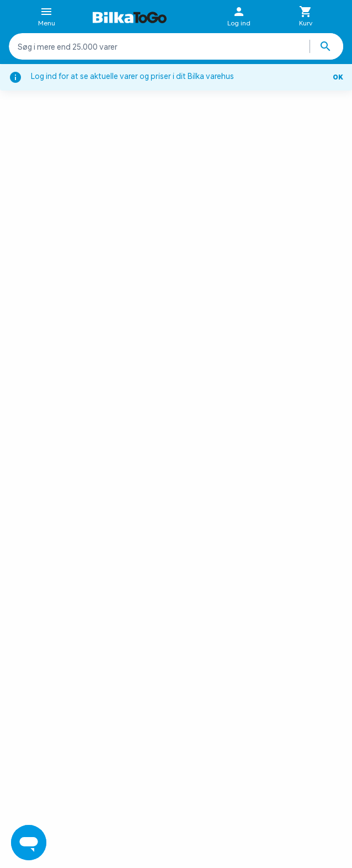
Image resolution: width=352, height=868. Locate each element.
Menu (47, 17)
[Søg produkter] (327, 46)
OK (338, 77)
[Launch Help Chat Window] (29, 843)
